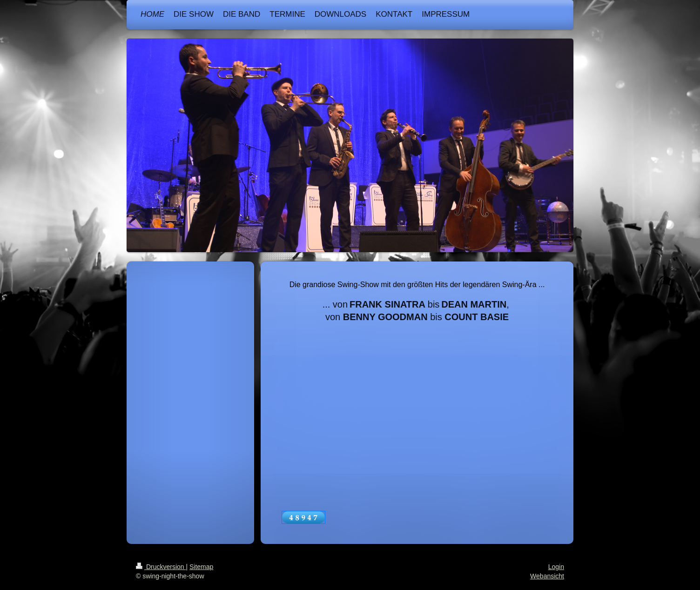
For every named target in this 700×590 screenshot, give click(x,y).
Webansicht (547, 576)
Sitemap (201, 567)
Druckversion (161, 567)
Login (556, 567)
